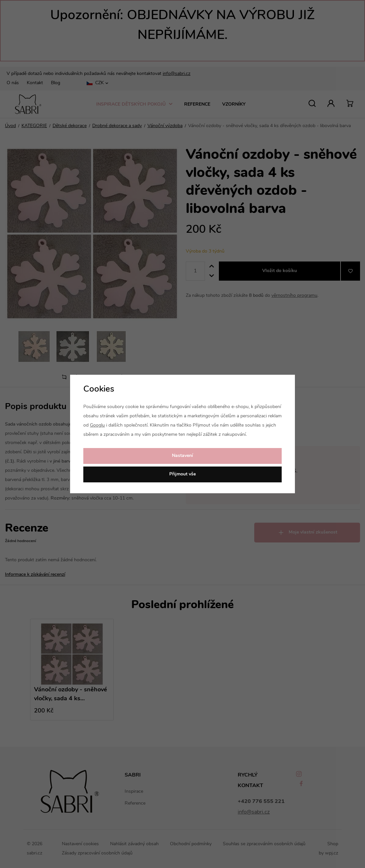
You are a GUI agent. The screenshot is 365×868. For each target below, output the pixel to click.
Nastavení (182, 456)
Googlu (97, 425)
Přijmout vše (182, 474)
